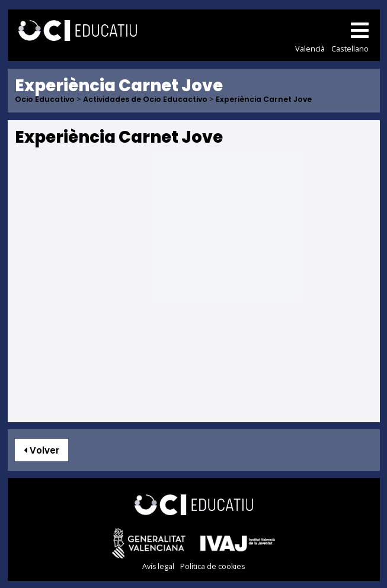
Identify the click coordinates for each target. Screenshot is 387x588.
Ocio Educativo (45, 100)
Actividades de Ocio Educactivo (145, 100)
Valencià (310, 49)
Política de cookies (212, 566)
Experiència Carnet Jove (264, 100)
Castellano (350, 49)
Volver (41, 450)
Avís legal (158, 566)
